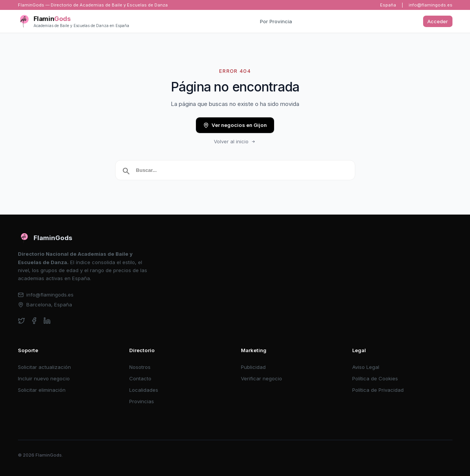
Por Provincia (276, 21)
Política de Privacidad (378, 390)
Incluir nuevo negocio (44, 378)
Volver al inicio (235, 141)
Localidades (144, 390)
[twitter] (22, 321)
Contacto (140, 378)
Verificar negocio (261, 378)
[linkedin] (47, 321)
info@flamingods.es (431, 5)
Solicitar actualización (44, 367)
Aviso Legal (366, 367)
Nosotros (140, 367)
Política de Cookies (375, 378)
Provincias (142, 401)
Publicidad (253, 367)
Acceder (438, 21)
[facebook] (34, 321)
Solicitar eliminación (42, 390)
